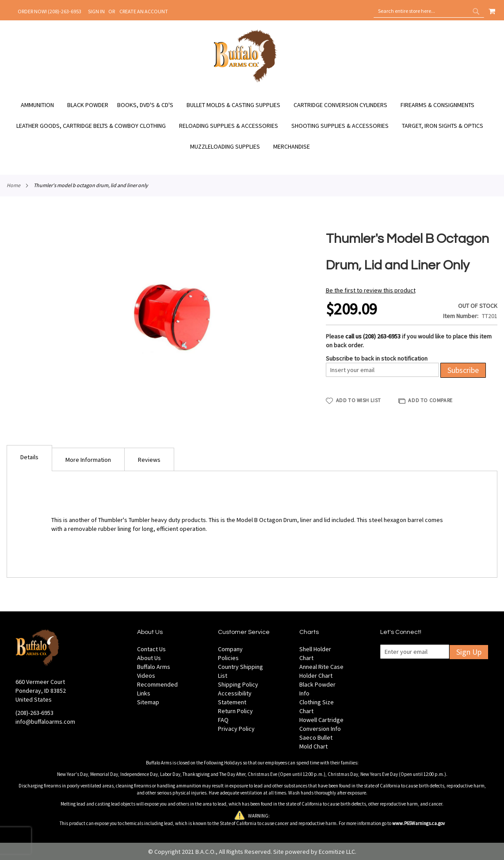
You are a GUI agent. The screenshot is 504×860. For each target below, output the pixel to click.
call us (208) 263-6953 (373, 336)
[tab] (29, 458)
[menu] (252, 126)
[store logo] (246, 81)
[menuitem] (42, 105)
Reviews (149, 460)
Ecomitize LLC (337, 852)
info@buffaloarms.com (45, 722)
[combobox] (429, 11)
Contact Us (151, 649)
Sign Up (469, 652)
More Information (88, 460)
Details (29, 457)
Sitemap (148, 702)
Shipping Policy (238, 684)
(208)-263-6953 (34, 713)
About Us (149, 658)
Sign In (96, 11)
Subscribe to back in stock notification (377, 358)
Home (13, 185)
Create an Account (144, 11)
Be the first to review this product (371, 290)
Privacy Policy (236, 729)
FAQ (223, 720)
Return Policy (235, 711)
